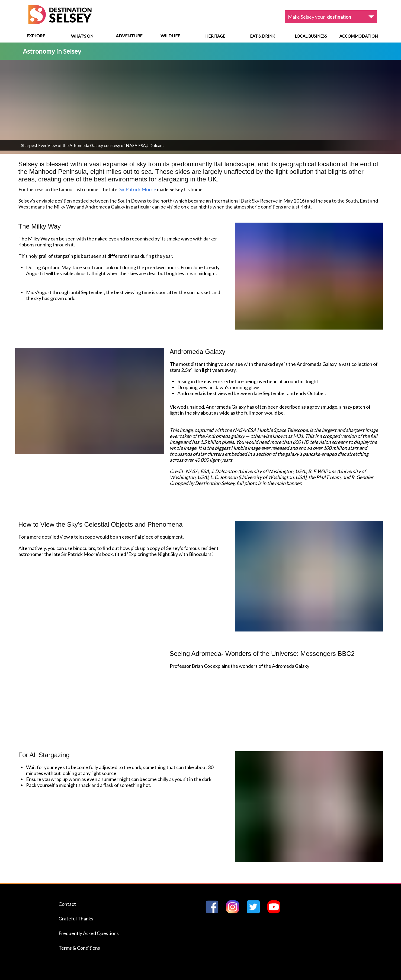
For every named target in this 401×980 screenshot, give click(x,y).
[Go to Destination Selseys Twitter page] (255, 912)
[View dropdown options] (331, 17)
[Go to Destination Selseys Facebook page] (214, 912)
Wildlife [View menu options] (170, 36)
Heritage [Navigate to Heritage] (215, 36)
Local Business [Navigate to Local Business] (311, 36)
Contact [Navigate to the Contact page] (67, 904)
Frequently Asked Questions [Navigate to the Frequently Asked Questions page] (89, 933)
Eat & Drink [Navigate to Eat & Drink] (262, 36)
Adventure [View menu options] (129, 36)
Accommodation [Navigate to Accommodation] (359, 36)
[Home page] (60, 22)
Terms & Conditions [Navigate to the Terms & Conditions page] (79, 948)
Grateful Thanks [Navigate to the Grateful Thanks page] (76, 919)
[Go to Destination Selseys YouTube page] (276, 912)
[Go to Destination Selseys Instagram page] (235, 912)
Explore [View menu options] (36, 36)
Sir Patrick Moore (138, 189)
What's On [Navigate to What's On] (82, 36)
